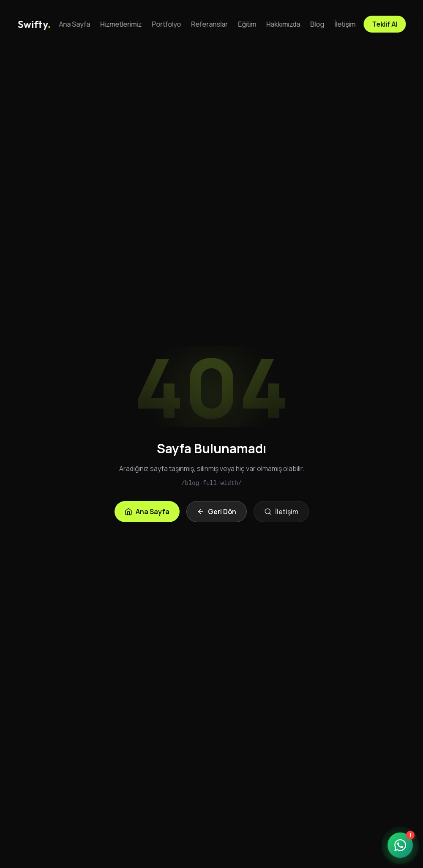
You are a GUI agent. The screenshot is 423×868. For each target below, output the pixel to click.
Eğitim (247, 24)
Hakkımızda (284, 24)
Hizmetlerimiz (121, 24)
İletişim (345, 24)
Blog (318, 24)
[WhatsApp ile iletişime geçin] (400, 845)
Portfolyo (167, 24)
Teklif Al (385, 24)
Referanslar (210, 24)
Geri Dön (217, 512)
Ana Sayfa (75, 24)
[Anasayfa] (34, 24)
